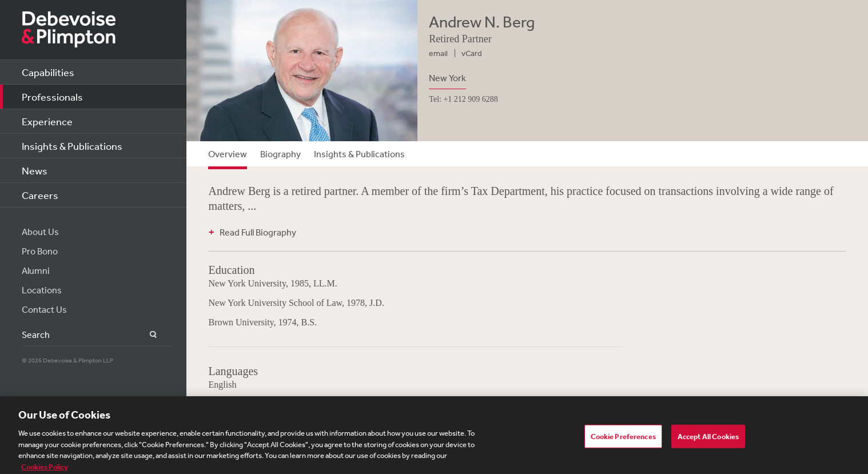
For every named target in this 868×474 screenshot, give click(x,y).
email (438, 53)
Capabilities (48, 72)
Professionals (52, 97)
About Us (40, 232)
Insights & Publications (72, 146)
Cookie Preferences (623, 440)
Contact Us (44, 309)
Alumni (36, 270)
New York (447, 78)
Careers (40, 195)
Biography (280, 154)
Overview (228, 154)
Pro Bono (40, 251)
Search (147, 335)
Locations (42, 290)
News (35, 170)
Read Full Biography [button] (258, 232)
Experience (47, 121)
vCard (472, 53)
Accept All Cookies (708, 440)
